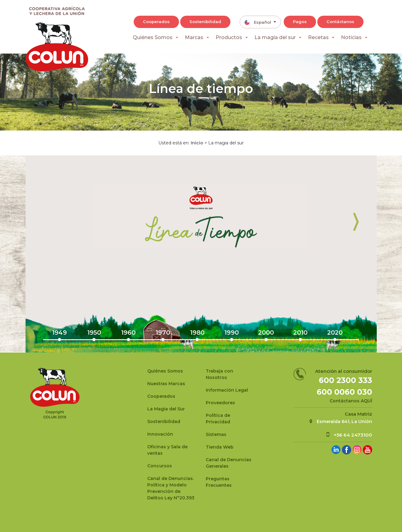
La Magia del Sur (166, 409)
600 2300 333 (345, 380)
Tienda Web (220, 447)
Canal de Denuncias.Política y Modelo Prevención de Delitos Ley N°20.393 (171, 488)
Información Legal (227, 390)
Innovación (160, 434)
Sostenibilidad (205, 22)
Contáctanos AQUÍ (351, 401)
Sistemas (216, 434)
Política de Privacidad (218, 419)
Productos (229, 37)
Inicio (197, 143)
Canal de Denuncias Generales (229, 463)
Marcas (194, 37)
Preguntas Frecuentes (219, 482)
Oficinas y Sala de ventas (167, 450)
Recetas (318, 37)
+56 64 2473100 (353, 435)
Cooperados (156, 22)
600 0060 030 (344, 392)
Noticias (351, 37)
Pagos (300, 22)
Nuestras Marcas (166, 384)
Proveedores (220, 403)
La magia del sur (275, 37)
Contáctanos (340, 22)
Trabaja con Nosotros (219, 374)
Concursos (160, 466)
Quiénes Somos (153, 37)
